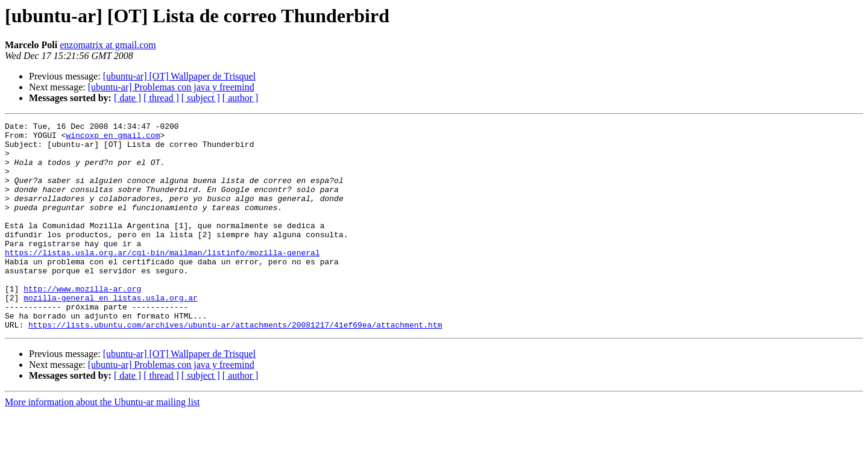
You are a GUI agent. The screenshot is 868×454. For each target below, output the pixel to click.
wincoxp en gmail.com (113, 138)
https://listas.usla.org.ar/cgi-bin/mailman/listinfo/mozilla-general (162, 279)
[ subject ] (201, 98)
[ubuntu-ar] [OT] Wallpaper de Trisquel (179, 76)
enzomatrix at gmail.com (108, 45)
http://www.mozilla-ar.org (82, 323)
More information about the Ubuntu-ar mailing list (102, 443)
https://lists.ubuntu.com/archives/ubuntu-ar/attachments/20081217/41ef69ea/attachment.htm (235, 366)
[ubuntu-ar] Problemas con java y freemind (171, 87)
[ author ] (241, 98)
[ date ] (127, 98)
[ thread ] (161, 98)
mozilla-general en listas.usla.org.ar (111, 334)
